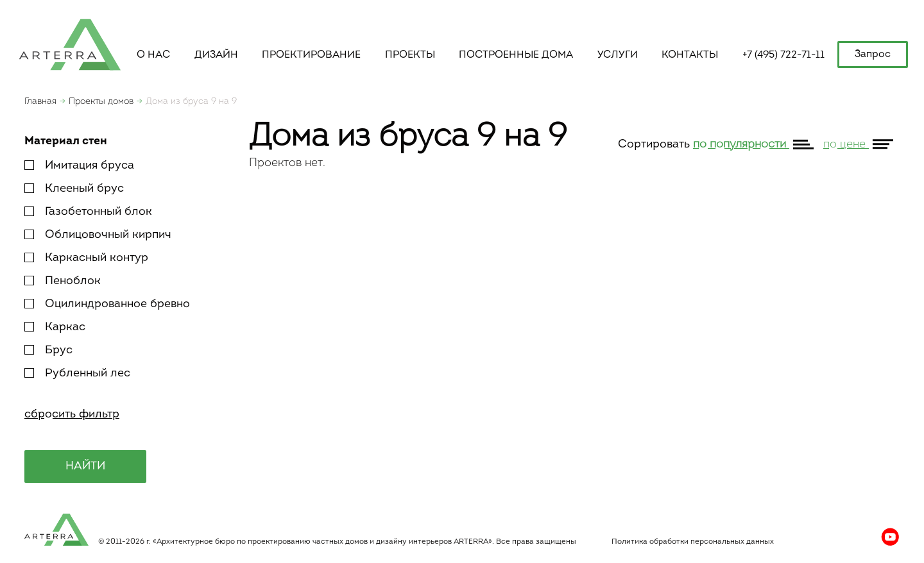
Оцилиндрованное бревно (107, 304)
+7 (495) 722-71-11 (783, 55)
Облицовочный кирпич (98, 235)
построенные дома (516, 55)
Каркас (55, 327)
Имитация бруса (79, 166)
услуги (618, 55)
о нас (153, 55)
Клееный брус (74, 189)
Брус (48, 350)
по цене (846, 145)
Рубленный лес (77, 374)
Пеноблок (63, 281)
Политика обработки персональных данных (693, 542)
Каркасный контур (86, 258)
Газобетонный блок (88, 212)
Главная (40, 102)
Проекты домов (101, 102)
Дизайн (216, 55)
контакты (690, 55)
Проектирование (311, 55)
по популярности (741, 145)
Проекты (410, 55)
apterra (70, 44)
